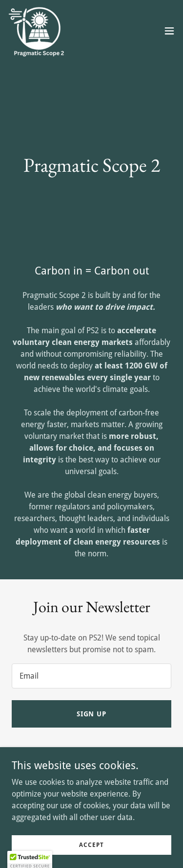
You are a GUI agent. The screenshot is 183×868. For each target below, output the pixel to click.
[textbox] (91, 676)
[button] (169, 31)
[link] (38, 31)
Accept (91, 845)
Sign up (92, 714)
